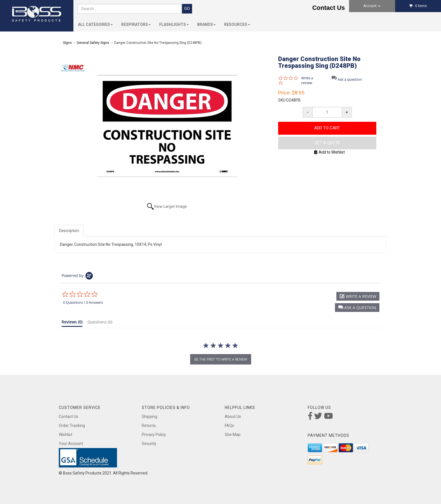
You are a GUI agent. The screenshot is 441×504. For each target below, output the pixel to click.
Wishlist (66, 435)
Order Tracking (72, 426)
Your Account (71, 444)
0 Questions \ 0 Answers (83, 302)
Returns (149, 426)
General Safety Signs (93, 43)
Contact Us (328, 8)
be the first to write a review (221, 359)
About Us (233, 417)
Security (149, 444)
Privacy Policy (154, 435)
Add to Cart (327, 128)
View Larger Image (170, 206)
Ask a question (350, 79)
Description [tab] (69, 231)
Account (372, 6)
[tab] (72, 323)
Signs (67, 43)
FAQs (229, 426)
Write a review (307, 80)
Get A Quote (327, 143)
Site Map (233, 435)
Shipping (149, 417)
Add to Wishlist (329, 152)
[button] (357, 308)
